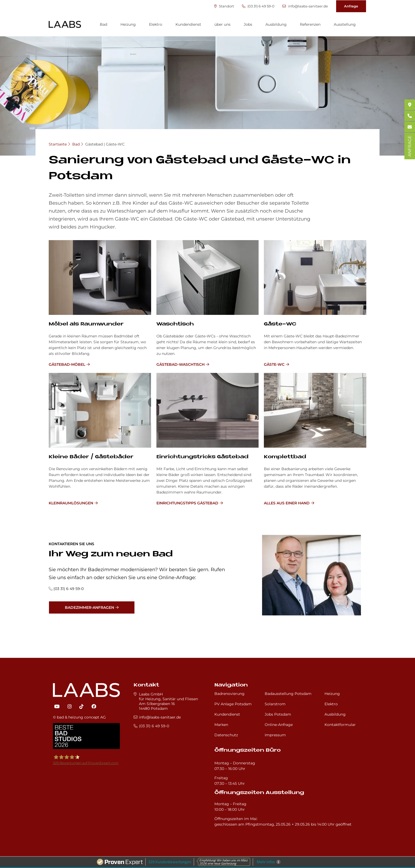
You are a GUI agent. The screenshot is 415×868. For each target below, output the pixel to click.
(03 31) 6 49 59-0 (258, 6)
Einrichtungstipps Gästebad (187, 503)
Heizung (128, 24)
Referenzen (310, 24)
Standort (224, 6)
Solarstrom (275, 704)
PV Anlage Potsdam (233, 704)
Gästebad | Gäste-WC (105, 144)
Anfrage (351, 6)
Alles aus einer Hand (287, 503)
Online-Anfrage (279, 725)
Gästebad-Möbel (67, 364)
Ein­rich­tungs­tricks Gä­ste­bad (202, 457)
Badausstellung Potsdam (288, 694)
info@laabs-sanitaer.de (305, 6)
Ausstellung (345, 24)
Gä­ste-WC (280, 324)
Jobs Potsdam (278, 714)
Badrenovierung (229, 694)
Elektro (156, 24)
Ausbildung (276, 24)
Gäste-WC (274, 364)
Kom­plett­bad (285, 457)
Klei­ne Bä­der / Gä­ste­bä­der (91, 457)
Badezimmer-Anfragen (89, 607)
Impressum (275, 735)
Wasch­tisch (175, 324)
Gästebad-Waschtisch (181, 364)
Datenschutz (226, 735)
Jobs (248, 24)
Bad (103, 24)
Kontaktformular (340, 725)
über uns (222, 24)
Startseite (58, 144)
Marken (221, 725)
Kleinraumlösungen (71, 503)
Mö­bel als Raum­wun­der (86, 324)
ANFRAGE (410, 146)
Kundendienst (188, 24)
